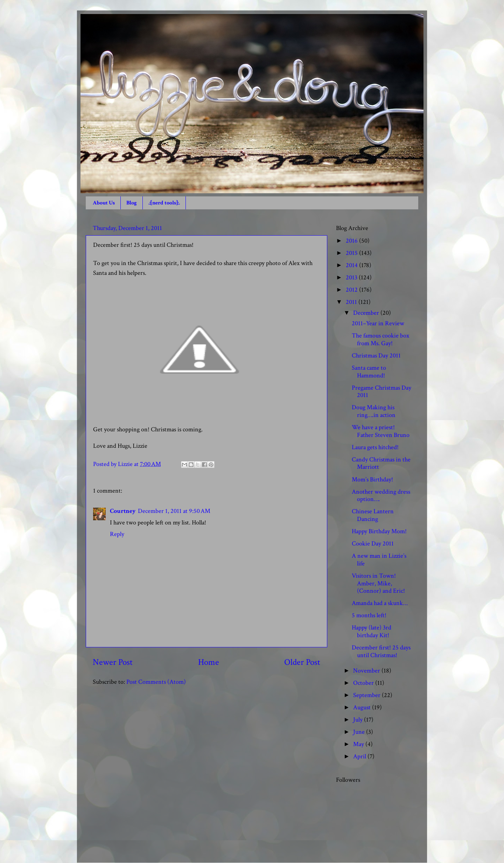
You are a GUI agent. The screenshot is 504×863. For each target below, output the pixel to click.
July (359, 720)
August (363, 707)
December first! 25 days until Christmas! (381, 651)
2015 (352, 253)
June (360, 732)
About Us (104, 203)
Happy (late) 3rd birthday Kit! (372, 631)
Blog (132, 203)
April (360, 756)
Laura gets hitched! (375, 447)
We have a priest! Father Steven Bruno (381, 431)
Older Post (302, 662)
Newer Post (113, 662)
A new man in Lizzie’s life (379, 560)
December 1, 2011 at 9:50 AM (174, 511)
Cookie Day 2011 (373, 544)
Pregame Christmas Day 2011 (381, 392)
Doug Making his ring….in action (374, 411)
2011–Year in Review (378, 323)
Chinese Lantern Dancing (373, 515)
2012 (352, 290)
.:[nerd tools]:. (164, 203)
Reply (117, 534)
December (367, 313)
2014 (352, 265)
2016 (352, 241)
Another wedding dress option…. (381, 496)
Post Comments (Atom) (156, 682)
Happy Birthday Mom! (379, 531)
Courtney (123, 511)
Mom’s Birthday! (372, 479)
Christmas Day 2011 (376, 356)
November (367, 671)
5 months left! (369, 615)
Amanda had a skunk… (380, 603)
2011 (352, 302)
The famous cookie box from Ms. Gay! (380, 339)
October (364, 683)
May (359, 744)
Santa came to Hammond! (369, 372)
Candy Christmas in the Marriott (381, 463)
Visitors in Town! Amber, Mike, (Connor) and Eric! (378, 583)
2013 (352, 277)
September (367, 695)
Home (209, 662)
